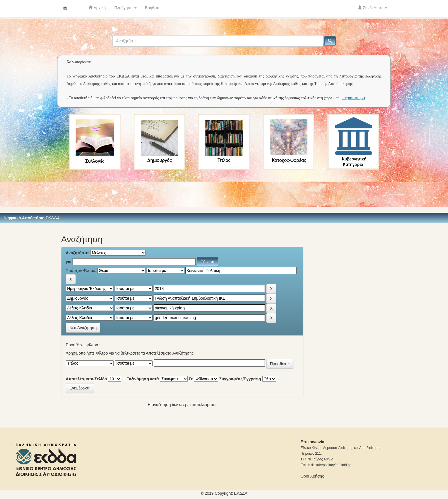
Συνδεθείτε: (372, 8)
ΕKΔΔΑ (241, 493)
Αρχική (97, 8)
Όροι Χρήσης (312, 476)
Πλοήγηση (125, 8)
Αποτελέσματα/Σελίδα (86, 379)
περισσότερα (354, 98)
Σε (191, 379)
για (69, 262)
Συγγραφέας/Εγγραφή (240, 379)
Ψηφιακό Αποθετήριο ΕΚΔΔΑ (32, 218)
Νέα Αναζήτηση (83, 328)
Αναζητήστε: (78, 253)
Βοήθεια (152, 8)
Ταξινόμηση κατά (143, 379)
